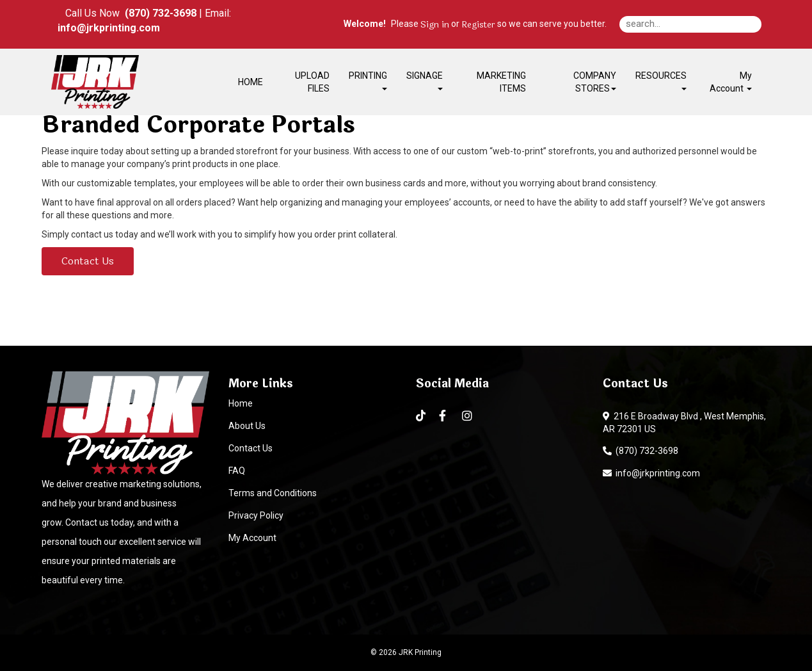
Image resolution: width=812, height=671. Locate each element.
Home (241, 403)
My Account (252, 538)
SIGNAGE (425, 80)
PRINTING (368, 80)
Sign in (435, 25)
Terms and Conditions (273, 493)
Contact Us (88, 261)
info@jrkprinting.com (651, 473)
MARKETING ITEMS (501, 82)
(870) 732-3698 (641, 451)
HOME (251, 82)
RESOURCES (661, 80)
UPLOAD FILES (312, 82)
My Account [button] (731, 82)
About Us (247, 426)
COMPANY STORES (595, 82)
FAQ (237, 471)
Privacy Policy (256, 515)
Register (478, 25)
